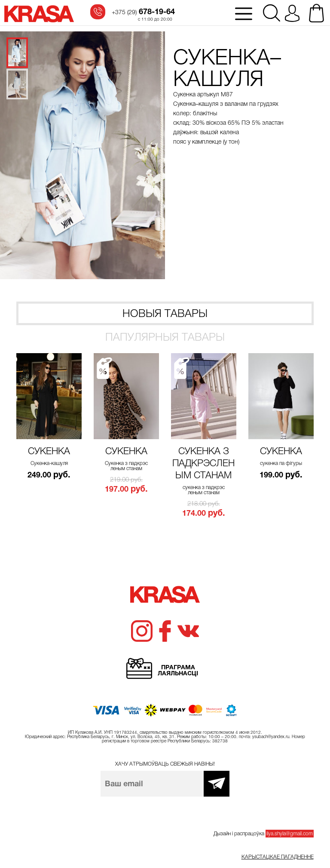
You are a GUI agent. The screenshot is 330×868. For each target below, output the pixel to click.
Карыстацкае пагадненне (278, 857)
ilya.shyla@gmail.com (290, 834)
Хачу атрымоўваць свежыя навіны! (165, 764)
